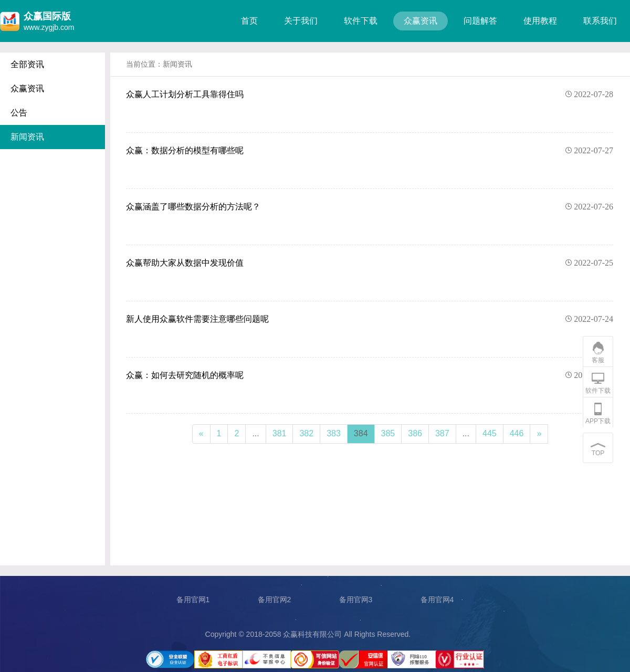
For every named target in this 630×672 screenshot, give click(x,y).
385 (388, 433)
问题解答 (480, 21)
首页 (249, 21)
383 (334, 433)
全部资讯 (27, 64)
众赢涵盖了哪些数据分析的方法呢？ (370, 207)
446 (517, 433)
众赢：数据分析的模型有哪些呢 (370, 151)
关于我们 (301, 21)
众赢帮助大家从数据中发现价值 (370, 263)
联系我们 (600, 21)
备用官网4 (437, 600)
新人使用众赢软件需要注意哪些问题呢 (370, 319)
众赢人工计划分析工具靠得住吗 (370, 94)
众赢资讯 (421, 21)
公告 (19, 113)
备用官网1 (193, 600)
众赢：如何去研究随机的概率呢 (370, 375)
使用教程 (540, 21)
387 (442, 433)
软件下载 (361, 21)
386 (415, 433)
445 (490, 433)
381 (280, 433)
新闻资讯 (27, 137)
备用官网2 (275, 600)
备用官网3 (356, 600)
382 (306, 433)
